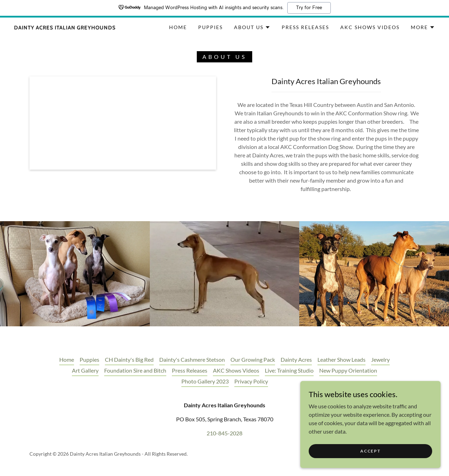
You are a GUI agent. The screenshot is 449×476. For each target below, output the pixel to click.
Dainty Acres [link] (296, 359)
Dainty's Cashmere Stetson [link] (192, 359)
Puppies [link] (210, 27)
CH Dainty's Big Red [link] (129, 359)
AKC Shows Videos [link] (370, 27)
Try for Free (309, 8)
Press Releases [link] (305, 27)
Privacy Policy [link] (251, 381)
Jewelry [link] (380, 359)
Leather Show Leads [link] (341, 359)
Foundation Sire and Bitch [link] (135, 370)
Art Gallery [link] (85, 370)
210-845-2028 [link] (224, 433)
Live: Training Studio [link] (289, 370)
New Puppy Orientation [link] (348, 370)
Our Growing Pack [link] (253, 359)
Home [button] (67, 359)
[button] (252, 27)
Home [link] (178, 27)
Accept (370, 451)
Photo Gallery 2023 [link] (205, 381)
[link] (65, 27)
